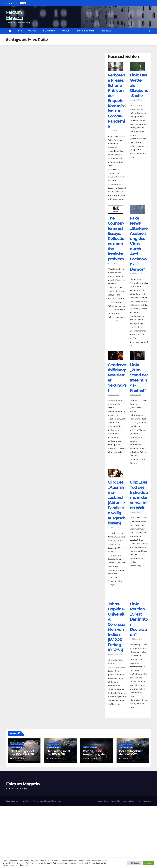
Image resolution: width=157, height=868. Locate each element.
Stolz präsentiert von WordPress (19, 801)
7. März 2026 (127, 759)
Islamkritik (49, 31)
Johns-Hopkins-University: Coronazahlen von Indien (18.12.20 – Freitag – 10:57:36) (117, 627)
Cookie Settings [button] (134, 863)
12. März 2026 (91, 759)
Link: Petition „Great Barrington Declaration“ (139, 619)
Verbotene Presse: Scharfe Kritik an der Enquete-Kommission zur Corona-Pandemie (117, 101)
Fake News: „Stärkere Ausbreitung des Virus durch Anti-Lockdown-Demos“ (139, 244)
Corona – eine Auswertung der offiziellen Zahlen (95, 754)
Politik (32, 31)
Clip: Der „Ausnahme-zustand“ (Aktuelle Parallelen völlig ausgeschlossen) (117, 503)
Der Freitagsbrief (17, 744)
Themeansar (56, 801)
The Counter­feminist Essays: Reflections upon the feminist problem (116, 239)
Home (20, 31)
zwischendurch (85, 31)
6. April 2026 (19, 759)
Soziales (94, 747)
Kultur (66, 31)
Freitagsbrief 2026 (18, 747)
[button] (149, 31)
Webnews (106, 31)
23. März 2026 (55, 759)
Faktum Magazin (23, 784)
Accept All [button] (149, 863)
